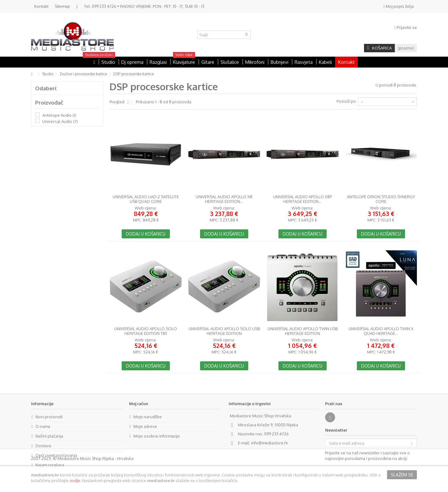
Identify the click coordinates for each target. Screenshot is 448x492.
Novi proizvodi (49, 417)
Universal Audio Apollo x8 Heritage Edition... (224, 199)
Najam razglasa (50, 465)
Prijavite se (406, 27)
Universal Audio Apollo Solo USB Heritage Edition (224, 331)
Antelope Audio (59, 115)
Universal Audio (60, 121)
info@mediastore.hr (270, 443)
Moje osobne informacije (157, 436)
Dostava (43, 446)
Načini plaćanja (49, 436)
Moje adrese (145, 426)
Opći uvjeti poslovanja (56, 455)
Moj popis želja (399, 6)
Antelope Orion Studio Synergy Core (381, 199)
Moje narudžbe (148, 417)
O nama (43, 426)
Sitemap (62, 6)
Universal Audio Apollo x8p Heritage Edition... (303, 199)
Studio (48, 74)
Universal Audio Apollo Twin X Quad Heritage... (381, 331)
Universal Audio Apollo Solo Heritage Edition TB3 (146, 331)
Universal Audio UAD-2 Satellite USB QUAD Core (146, 199)
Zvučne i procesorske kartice (83, 74)
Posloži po (346, 101)
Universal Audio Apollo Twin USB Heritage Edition (303, 331)
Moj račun (139, 404)
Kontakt (41, 6)
